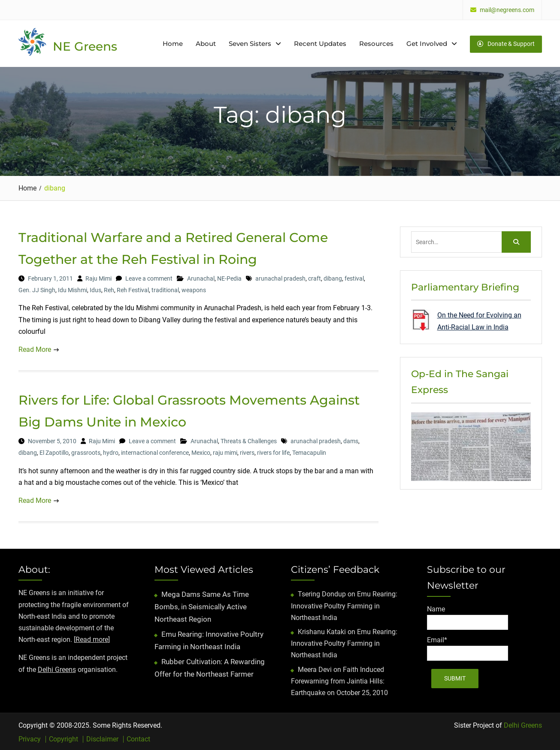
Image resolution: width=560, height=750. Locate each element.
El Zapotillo (54, 451)
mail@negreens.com (507, 10)
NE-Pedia (229, 277)
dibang (333, 277)
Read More (35, 348)
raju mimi (225, 451)
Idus (95, 289)
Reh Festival (133, 289)
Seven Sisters (250, 43)
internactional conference (155, 451)
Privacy (30, 738)
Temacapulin (309, 451)
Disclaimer (102, 738)
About (206, 43)
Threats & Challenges (249, 440)
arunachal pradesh (280, 277)
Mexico (201, 451)
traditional (165, 289)
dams (351, 440)
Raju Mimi (98, 277)
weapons (194, 289)
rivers (247, 451)
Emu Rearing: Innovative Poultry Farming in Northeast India (344, 604)
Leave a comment (149, 277)
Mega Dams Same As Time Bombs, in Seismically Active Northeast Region (202, 605)
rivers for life (273, 451)
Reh (109, 289)
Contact (138, 738)
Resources (376, 43)
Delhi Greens (57, 668)
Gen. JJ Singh (37, 289)
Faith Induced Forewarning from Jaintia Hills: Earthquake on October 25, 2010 (339, 679)
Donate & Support (506, 42)
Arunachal (201, 277)
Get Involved (427, 43)
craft (315, 277)
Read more (92, 638)
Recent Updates (320, 43)
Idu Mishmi (73, 289)
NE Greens (85, 45)
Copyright (64, 738)
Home (173, 43)
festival (354, 277)
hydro (111, 451)
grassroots (86, 451)
